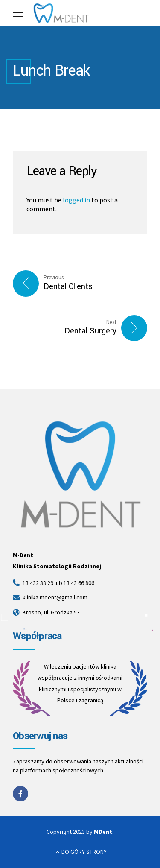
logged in (76, 200)
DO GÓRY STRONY (84, 852)
